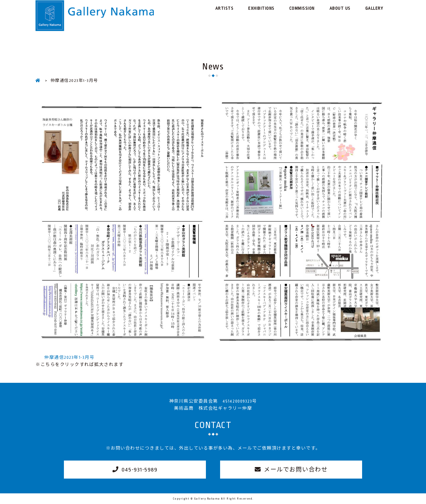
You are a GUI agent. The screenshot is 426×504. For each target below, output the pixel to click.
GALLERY (374, 8)
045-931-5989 (139, 470)
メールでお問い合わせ (296, 470)
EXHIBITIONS (261, 8)
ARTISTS (225, 8)
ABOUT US (340, 8)
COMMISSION (302, 8)
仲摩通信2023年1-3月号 (69, 357)
